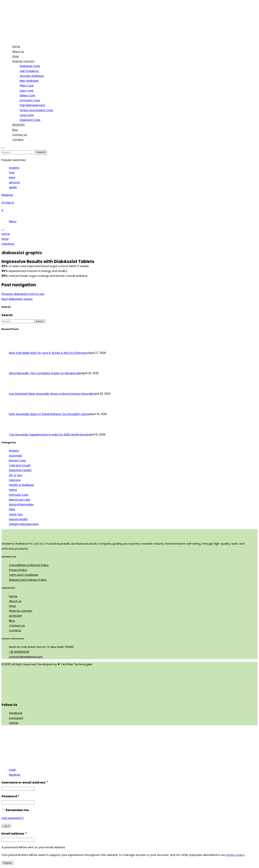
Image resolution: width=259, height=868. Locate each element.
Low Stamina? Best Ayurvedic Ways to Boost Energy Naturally (51, 394)
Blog (12, 621)
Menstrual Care (20, 500)
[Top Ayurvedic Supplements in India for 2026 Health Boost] (16, 430)
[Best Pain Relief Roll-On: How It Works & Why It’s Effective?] (16, 348)
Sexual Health (18, 519)
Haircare (15, 480)
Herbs (13, 490)
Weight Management (24, 524)
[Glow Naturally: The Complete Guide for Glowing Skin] (16, 368)
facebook (16, 713)
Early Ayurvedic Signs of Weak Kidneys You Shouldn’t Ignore (49, 414)
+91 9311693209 (19, 652)
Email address (14, 834)
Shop (12, 606)
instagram (16, 718)
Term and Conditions (24, 575)
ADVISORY (16, 616)
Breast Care (17, 460)
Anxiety (14, 451)
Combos (15, 630)
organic (14, 168)
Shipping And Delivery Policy (28, 580)
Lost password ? (13, 818)
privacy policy (235, 855)
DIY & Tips (16, 475)
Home (13, 596)
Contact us (17, 625)
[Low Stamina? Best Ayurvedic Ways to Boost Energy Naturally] (16, 389)
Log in (6, 826)
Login (12, 770)
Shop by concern (21, 611)
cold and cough (20, 465)
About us (15, 601)
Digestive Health (20, 470)
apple (13, 187)
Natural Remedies (21, 504)
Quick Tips (16, 514)
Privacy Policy (18, 570)
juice (12, 177)
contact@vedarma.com (26, 657)
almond (14, 182)
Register (15, 775)
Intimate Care (19, 495)
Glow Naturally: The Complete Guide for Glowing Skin (45, 373)
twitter (14, 723)
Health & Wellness (21, 485)
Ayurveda (15, 456)
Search (7, 315)
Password (10, 796)
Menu (13, 221)
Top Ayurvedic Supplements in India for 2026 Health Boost (49, 434)
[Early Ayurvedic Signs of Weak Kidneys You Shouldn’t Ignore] (16, 409)
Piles (12, 509)
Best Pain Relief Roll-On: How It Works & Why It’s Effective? (49, 353)
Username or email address (25, 782)
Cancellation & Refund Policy (29, 565)
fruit (12, 172)
